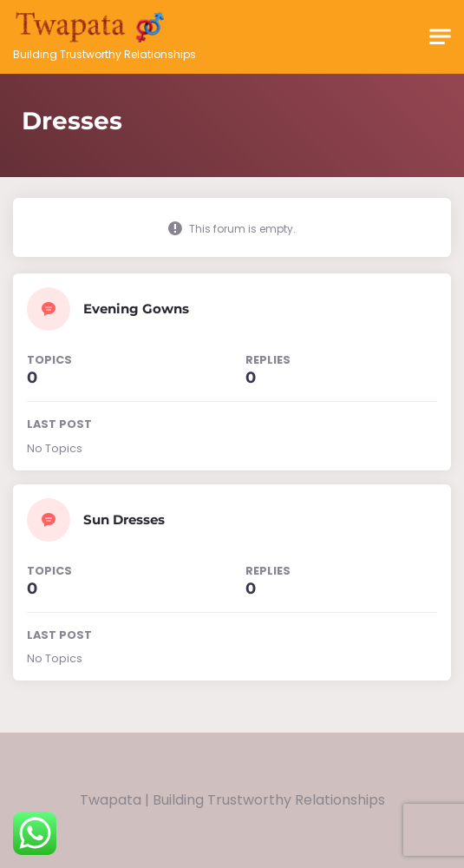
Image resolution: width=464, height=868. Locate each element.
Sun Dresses (124, 519)
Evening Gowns (136, 309)
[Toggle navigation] (440, 37)
